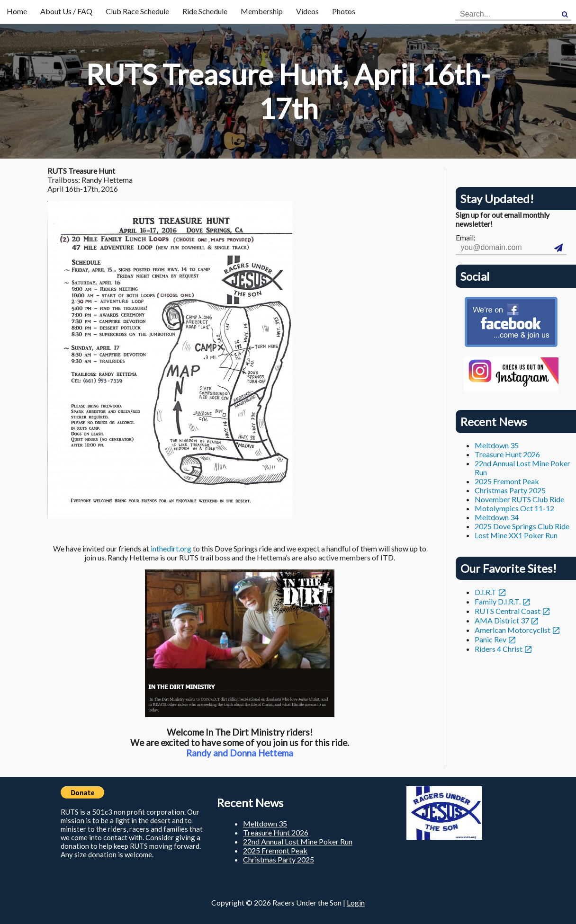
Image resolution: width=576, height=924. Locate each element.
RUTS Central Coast (508, 611)
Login (356, 902)
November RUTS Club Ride (519, 499)
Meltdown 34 (497, 517)
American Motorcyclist (513, 630)
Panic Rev (490, 639)
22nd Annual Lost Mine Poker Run (298, 841)
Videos (307, 11)
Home (17, 11)
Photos (344, 11)
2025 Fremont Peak (507, 481)
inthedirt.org (171, 548)
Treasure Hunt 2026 (507, 454)
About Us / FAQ (66, 11)
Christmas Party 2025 (510, 490)
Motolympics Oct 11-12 (514, 508)
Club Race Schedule (137, 11)
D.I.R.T (486, 592)
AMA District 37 (502, 620)
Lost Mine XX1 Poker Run (516, 535)
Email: (466, 237)
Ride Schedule (205, 11)
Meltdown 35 (497, 445)
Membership (262, 11)
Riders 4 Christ (499, 649)
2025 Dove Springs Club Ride (522, 526)
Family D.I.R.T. (498, 601)
